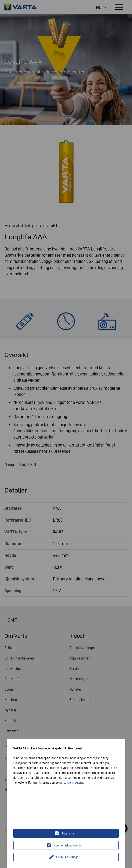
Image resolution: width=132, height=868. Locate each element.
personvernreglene (71, 783)
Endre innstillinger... (69, 857)
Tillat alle (68, 833)
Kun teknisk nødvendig (68, 845)
